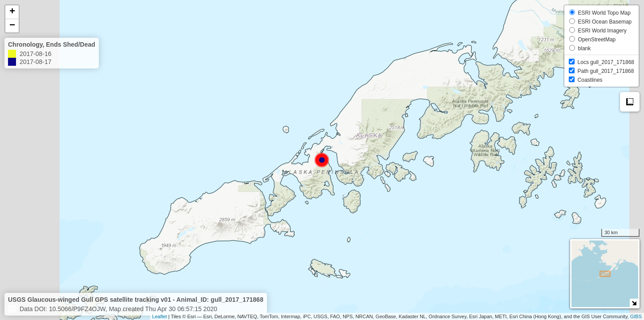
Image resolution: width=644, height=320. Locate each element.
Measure (630, 102)
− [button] (12, 26)
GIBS (636, 316)
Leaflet (160, 316)
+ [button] (12, 12)
